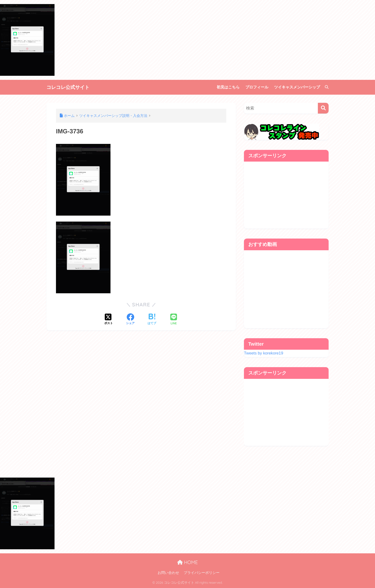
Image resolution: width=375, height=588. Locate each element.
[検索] (324, 87)
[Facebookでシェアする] (130, 320)
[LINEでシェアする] (174, 320)
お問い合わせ (168, 573)
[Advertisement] (286, 195)
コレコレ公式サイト (68, 87)
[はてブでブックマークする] (152, 320)
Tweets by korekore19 (264, 353)
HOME (187, 562)
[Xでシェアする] (109, 320)
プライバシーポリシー (202, 573)
